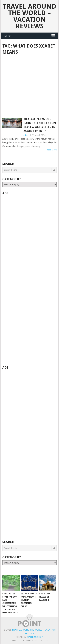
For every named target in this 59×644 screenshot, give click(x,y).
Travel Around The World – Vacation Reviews (29, 16)
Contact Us (30, 641)
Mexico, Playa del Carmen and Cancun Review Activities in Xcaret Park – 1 (40, 125)
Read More (52, 150)
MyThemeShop (35, 637)
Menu (7, 36)
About (15, 641)
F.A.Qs (44, 641)
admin (26, 135)
